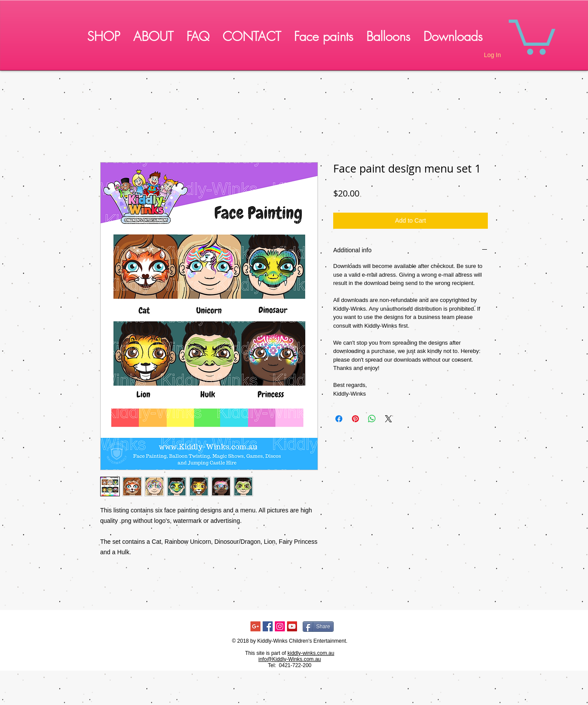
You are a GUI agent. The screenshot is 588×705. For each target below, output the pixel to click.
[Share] (318, 627)
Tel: (273, 665)
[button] (532, 35)
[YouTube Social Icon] (292, 626)
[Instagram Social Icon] (280, 626)
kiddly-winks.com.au (311, 653)
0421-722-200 (295, 665)
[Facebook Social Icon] (268, 626)
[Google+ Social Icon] (255, 626)
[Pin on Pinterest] (355, 419)
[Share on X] (389, 419)
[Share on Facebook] (339, 419)
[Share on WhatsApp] (372, 419)
